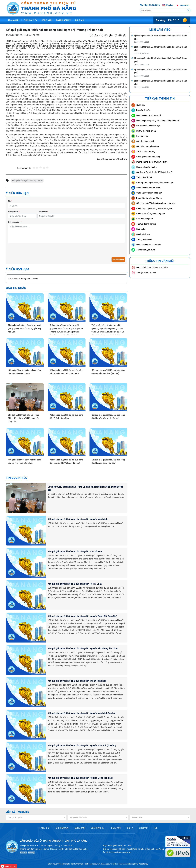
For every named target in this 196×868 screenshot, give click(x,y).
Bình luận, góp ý (15, 222)
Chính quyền (30, 20)
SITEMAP (143, 828)
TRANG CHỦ (44, 828)
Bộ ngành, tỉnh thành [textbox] (78, 817)
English (168, 5)
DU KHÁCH (116, 828)
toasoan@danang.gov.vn (120, 852)
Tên (10, 201)
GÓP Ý (130, 828)
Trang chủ (14, 20)
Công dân (47, 20)
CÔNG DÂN (80, 828)
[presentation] (27, 250)
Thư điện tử (43, 212)
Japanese (182, 5)
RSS (156, 828)
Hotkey (31, 852)
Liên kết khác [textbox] (137, 817)
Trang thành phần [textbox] (15, 817)
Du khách (80, 20)
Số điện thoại (14, 212)
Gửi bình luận (118, 259)
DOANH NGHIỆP (98, 828)
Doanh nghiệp (63, 20)
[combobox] (36, 817)
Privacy (23, 852)
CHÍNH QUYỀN (62, 828)
